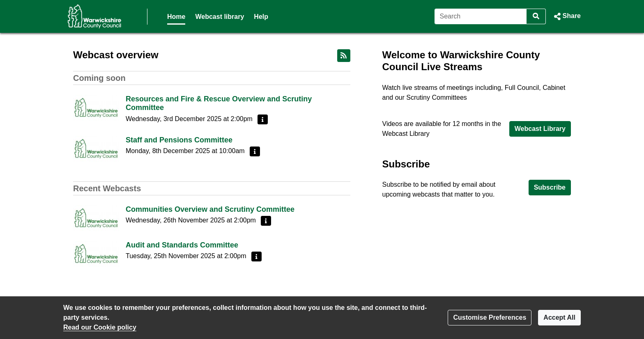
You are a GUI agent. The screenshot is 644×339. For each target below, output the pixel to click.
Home (176, 17)
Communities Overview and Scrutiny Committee (210, 209)
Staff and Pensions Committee (179, 140)
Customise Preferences (490, 317)
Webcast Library (540, 129)
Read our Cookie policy (100, 327)
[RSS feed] (344, 56)
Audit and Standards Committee (182, 245)
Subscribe (550, 187)
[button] (567, 16)
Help (261, 17)
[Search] (481, 16)
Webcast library (220, 17)
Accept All (559, 317)
